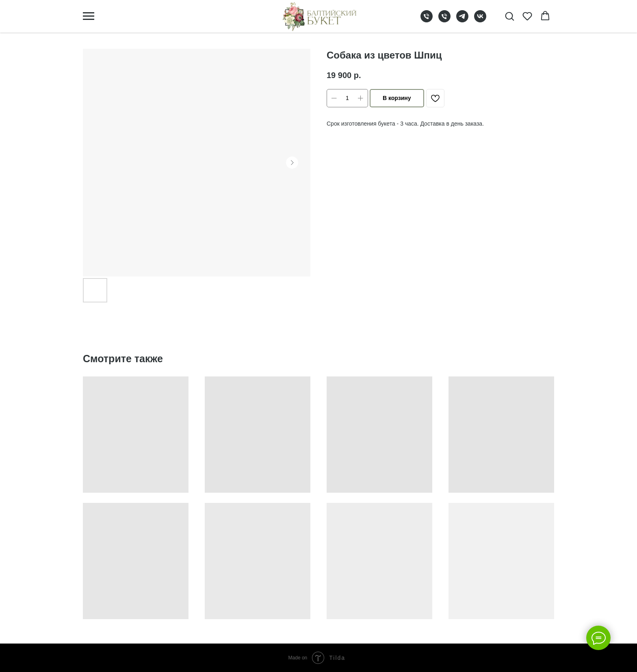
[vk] (480, 20)
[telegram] (462, 20)
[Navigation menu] (89, 16)
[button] (509, 16)
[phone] (427, 20)
